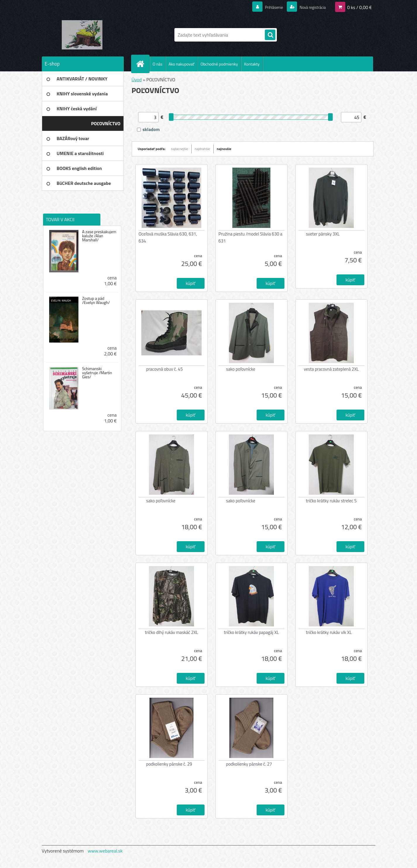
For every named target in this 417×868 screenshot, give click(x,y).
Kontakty (252, 64)
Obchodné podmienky (219, 64)
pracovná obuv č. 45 (165, 369)
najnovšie (224, 149)
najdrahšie (203, 149)
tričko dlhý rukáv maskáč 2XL (171, 632)
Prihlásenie (267, 7)
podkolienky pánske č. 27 (249, 764)
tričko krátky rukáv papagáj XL (251, 632)
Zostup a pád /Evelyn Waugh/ (96, 300)
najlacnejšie (180, 149)
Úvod (137, 80)
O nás (158, 64)
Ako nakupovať (181, 64)
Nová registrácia (309, 7)
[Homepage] (143, 64)
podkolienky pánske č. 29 (169, 764)
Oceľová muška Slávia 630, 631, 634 (168, 237)
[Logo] (82, 35)
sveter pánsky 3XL (323, 234)
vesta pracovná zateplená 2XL (331, 369)
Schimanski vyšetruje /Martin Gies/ (97, 373)
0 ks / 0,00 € (359, 7)
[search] (270, 35)
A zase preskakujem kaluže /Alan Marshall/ (99, 236)
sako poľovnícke (241, 369)
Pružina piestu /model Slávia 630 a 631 (250, 237)
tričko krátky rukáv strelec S (331, 501)
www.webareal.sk (105, 851)
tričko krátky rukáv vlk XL (329, 632)
